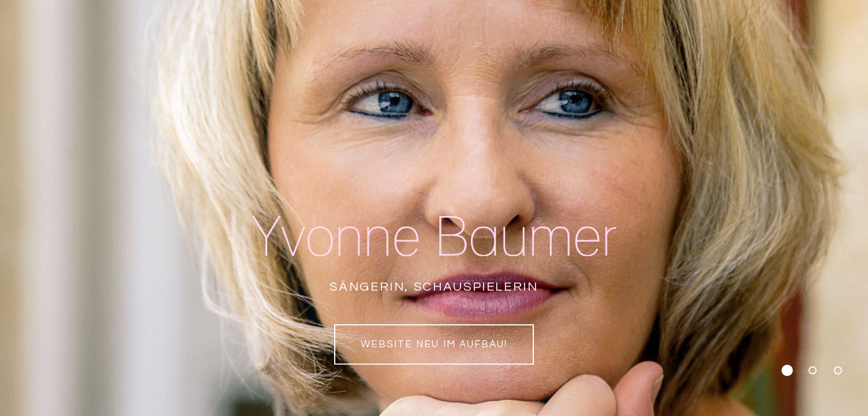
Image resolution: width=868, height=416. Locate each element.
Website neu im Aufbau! (434, 344)
